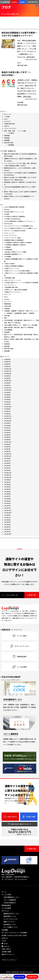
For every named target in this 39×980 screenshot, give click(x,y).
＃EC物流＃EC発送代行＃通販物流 (15, 216)
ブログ (4, 941)
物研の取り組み (22, 65)
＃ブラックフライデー (11, 235)
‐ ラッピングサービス (10, 919)
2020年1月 (7, 437)
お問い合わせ (6, 949)
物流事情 (7, 136)
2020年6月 (7, 435)
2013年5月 (7, 501)
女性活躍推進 (8, 330)
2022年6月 (7, 409)
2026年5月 (7, 362)
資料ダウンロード (8, 954)
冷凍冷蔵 (20, 102)
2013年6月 (7, 499)
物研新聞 (11, 145)
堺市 (6, 318)
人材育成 (11, 133)
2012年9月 (7, 515)
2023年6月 (7, 397)
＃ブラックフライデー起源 (12, 238)
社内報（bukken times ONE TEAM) (14, 935)
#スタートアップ (9, 233)
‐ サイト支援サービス (10, 927)
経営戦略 (7, 140)
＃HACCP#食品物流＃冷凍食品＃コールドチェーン (19, 221)
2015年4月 (7, 466)
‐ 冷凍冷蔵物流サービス (10, 897)
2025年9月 (7, 376)
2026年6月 (7, 359)
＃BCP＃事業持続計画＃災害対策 (14, 207)
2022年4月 (7, 411)
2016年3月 (7, 449)
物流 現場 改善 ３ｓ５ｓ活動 (15, 131)
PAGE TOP (32, 595)
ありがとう (8, 121)
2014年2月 (7, 489)
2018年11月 (8, 442)
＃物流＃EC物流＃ (10, 264)
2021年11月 (8, 418)
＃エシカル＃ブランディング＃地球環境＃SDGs (19, 226)
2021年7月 (7, 428)
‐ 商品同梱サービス (9, 916)
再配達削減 (8, 304)
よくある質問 (6, 908)
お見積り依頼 (6, 952)
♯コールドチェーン (10, 285)
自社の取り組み (9, 143)
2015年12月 (8, 454)
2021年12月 (8, 416)
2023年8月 (7, 395)
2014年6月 (7, 484)
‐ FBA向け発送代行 (9, 903)
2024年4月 (7, 383)
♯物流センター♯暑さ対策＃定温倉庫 (16, 290)
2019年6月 (7, 440)
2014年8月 (7, 480)
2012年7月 (7, 517)
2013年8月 (7, 494)
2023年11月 (8, 388)
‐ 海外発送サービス (9, 924)
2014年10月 (8, 477)
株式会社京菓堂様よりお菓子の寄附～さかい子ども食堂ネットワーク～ (19, 34)
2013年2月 (7, 506)
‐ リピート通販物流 (9, 900)
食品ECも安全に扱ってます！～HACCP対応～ (16, 74)
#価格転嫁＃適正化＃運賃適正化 (14, 240)
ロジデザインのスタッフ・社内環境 (14, 933)
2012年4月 (7, 525)
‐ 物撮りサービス (8, 922)
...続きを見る (30, 57)
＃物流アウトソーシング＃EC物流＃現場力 (17, 271)
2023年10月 (8, 390)
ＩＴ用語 (7, 117)
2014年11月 (8, 475)
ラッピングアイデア (10, 128)
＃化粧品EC (8, 247)
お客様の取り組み (10, 124)
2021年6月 (7, 430)
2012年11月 (8, 510)
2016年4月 (7, 447)
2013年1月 (7, 508)
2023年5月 (7, 399)
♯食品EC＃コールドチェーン (13, 292)
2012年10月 (8, 513)
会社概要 (5, 930)
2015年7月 (7, 461)
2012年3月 (7, 527)
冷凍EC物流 (8, 306)
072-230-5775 (33, 2)
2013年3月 (7, 503)
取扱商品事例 (6, 905)
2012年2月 (7, 529)
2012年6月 (7, 520)
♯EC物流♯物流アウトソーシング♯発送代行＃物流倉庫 (21, 283)
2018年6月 (7, 444)
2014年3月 (7, 487)
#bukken (7, 209)
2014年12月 (8, 473)
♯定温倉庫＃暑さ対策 (11, 287)
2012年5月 (7, 522)
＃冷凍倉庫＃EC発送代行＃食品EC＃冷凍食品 (18, 242)
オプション (5, 911)
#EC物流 (7, 214)
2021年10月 (8, 421)
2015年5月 (7, 463)
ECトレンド (8, 114)
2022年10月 (8, 407)
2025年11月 (8, 371)
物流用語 (7, 138)
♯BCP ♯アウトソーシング (12, 280)
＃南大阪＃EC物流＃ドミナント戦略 (15, 252)
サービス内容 (6, 894)
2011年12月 (8, 534)
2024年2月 (7, 385)
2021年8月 (7, 425)
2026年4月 (7, 364)
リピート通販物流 (11, 734)
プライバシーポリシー (9, 960)
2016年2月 (7, 451)
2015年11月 (8, 456)
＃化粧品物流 (8, 250)
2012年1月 (7, 532)
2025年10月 (8, 374)
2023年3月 (7, 404)
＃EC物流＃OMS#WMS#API (12, 219)
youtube (7, 299)
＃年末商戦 (8, 257)
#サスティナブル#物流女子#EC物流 (15, 231)
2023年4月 (7, 402)
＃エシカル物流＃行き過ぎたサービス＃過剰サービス (20, 228)
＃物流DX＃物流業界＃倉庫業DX (14, 266)
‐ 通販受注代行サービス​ (10, 914)
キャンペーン (8, 301)
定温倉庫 (7, 332)
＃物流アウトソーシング (12, 268)
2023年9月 (7, 392)
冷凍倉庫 (7, 309)
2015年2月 (7, 470)
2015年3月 (7, 468)
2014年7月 (7, 482)
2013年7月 (7, 496)
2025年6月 (7, 378)
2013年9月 (7, 492)
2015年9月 (7, 458)
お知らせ (7, 126)
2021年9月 (7, 423)
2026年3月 (7, 366)
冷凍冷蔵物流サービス (12, 699)
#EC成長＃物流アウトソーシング (14, 212)
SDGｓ (19, 63)
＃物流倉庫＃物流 (10, 278)
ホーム (4, 892)
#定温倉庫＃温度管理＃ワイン (13, 254)
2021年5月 (7, 433)
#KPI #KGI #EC (8, 224)
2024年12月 (8, 381)
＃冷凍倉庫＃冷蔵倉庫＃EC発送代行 (15, 245)
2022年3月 (7, 414)
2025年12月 (8, 369)
